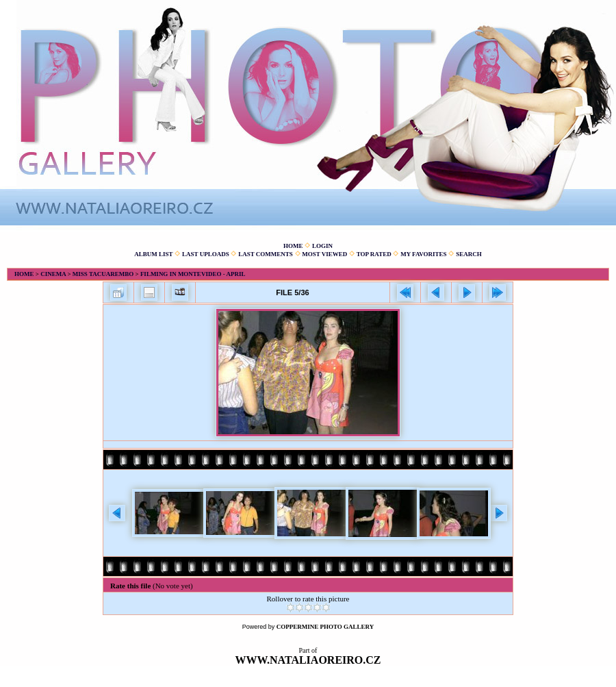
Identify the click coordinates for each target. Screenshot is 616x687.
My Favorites (423, 254)
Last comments (266, 254)
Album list (153, 254)
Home (293, 246)
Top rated (374, 254)
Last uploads (206, 254)
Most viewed (324, 254)
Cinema (53, 274)
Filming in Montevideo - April (193, 274)
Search (469, 254)
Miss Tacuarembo (103, 274)
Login (322, 246)
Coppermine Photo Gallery (325, 627)
